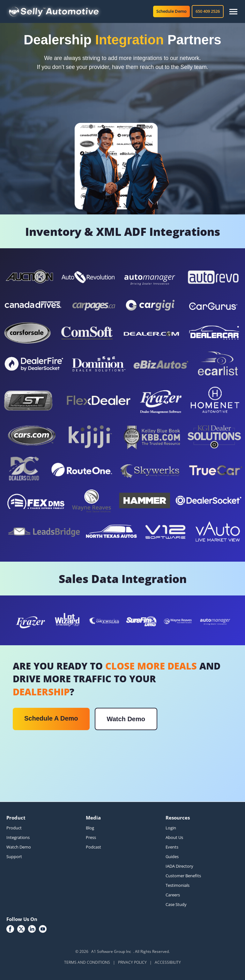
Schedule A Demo (51, 718)
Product (14, 828)
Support (14, 857)
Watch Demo (126, 719)
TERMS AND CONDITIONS (87, 962)
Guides (172, 857)
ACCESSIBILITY (168, 962)
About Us (174, 837)
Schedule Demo (171, 11)
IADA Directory (179, 866)
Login (171, 828)
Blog (90, 828)
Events (172, 847)
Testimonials (178, 885)
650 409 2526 (208, 11)
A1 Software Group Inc (111, 951)
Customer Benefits (183, 876)
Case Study (176, 904)
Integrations (18, 837)
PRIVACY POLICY (132, 962)
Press (91, 837)
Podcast (93, 847)
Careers (173, 895)
